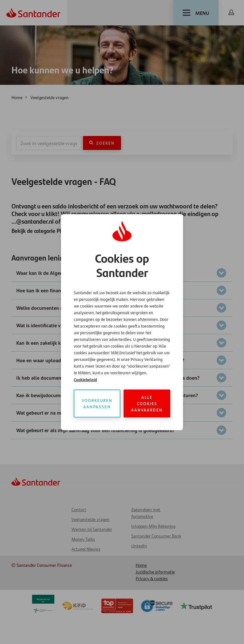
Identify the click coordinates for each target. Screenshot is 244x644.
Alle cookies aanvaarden (147, 403)
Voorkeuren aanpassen (97, 403)
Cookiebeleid (85, 380)
